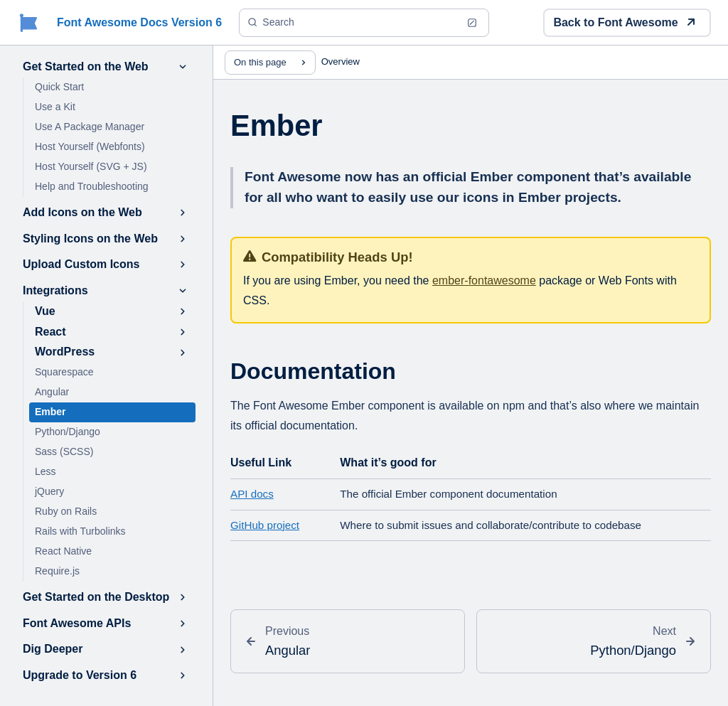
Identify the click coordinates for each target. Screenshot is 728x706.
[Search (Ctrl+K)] (364, 23)
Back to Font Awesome (624, 22)
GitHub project (265, 525)
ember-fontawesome (484, 280)
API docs (252, 494)
